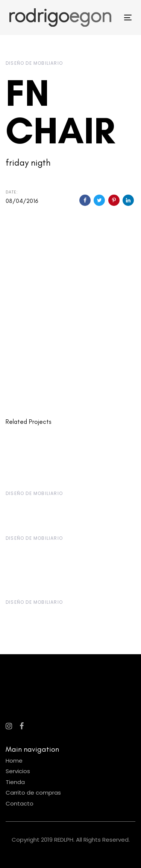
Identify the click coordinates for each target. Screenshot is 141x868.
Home (14, 761)
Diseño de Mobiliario (34, 63)
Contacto (20, 803)
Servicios (18, 771)
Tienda (15, 782)
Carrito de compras (33, 793)
